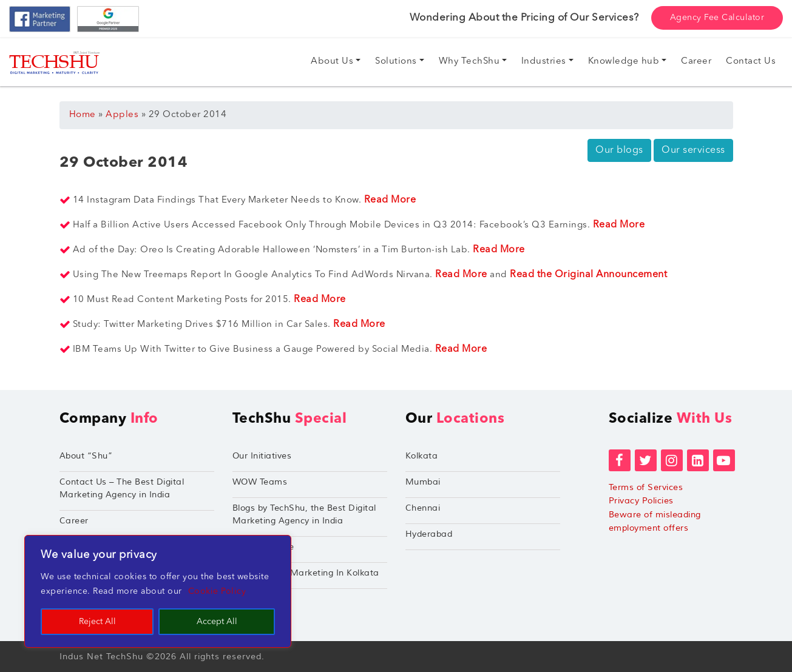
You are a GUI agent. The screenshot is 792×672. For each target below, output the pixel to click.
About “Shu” (86, 456)
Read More (391, 200)
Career (74, 521)
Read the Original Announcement (590, 275)
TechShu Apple (263, 547)
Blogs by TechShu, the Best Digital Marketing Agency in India (304, 514)
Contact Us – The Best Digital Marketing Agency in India (122, 488)
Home (83, 115)
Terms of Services (646, 487)
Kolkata (422, 456)
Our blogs (619, 150)
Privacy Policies (641, 501)
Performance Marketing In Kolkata (306, 573)
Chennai (423, 508)
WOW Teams (260, 482)
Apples (122, 115)
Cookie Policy (217, 591)
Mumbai (423, 482)
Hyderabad (429, 534)
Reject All (97, 622)
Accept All (217, 622)
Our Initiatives (262, 456)
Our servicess (693, 150)
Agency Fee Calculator (717, 18)
